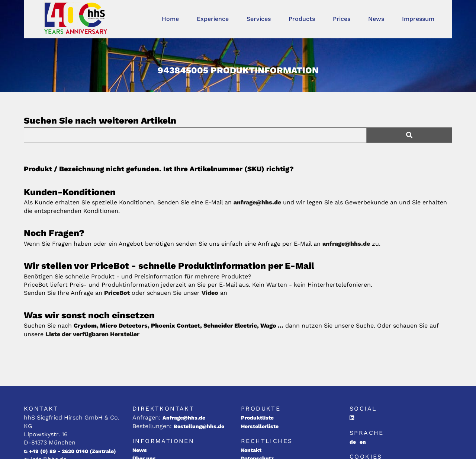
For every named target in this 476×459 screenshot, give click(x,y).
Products (302, 19)
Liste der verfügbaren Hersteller (92, 334)
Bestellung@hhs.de (199, 426)
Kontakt (251, 450)
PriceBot (117, 293)
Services (259, 19)
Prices (342, 19)
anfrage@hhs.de (257, 202)
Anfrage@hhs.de (184, 418)
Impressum (418, 19)
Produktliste (257, 418)
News (376, 19)
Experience (213, 19)
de (353, 442)
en (363, 442)
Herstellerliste (260, 426)
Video (210, 293)
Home (170, 19)
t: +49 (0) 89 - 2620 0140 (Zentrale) (70, 451)
